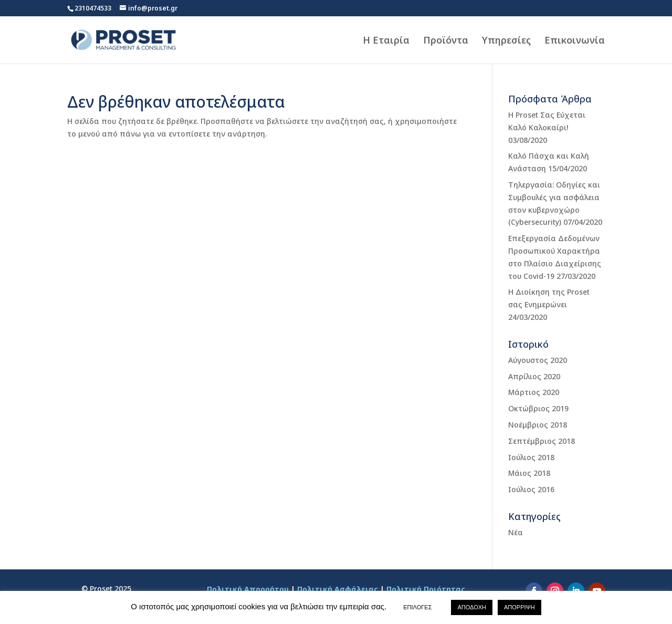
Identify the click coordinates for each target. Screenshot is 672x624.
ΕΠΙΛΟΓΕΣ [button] (417, 607)
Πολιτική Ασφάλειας (338, 589)
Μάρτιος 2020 (534, 392)
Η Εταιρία (386, 41)
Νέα (516, 532)
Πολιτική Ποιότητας (426, 589)
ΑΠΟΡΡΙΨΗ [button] (519, 607)
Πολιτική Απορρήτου (248, 589)
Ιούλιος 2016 (531, 489)
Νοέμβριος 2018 (538, 425)
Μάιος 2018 (529, 473)
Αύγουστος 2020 (538, 360)
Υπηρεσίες (506, 41)
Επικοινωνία (575, 41)
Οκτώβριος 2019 (538, 408)
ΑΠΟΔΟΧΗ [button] (472, 607)
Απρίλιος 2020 (534, 376)
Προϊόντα (446, 41)
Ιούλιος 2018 (531, 457)
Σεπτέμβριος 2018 (542, 441)
